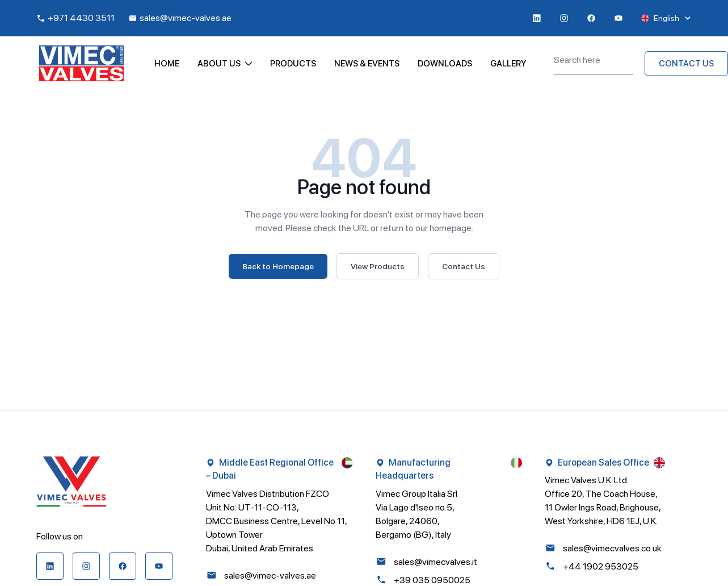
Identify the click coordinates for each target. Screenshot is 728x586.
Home (167, 64)
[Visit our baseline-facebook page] (591, 18)
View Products (378, 266)
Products (293, 64)
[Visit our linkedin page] (537, 18)
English (666, 18)
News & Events (367, 64)
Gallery (508, 64)
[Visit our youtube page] (618, 18)
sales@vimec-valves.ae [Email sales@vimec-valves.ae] (180, 18)
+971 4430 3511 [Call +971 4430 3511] (75, 18)
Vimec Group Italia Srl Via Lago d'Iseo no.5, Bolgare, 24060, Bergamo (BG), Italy (416, 514)
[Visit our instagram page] (564, 18)
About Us (225, 64)
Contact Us (464, 266)
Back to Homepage (278, 266)
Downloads (445, 64)
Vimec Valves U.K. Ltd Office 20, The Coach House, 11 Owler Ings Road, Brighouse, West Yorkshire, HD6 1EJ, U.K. (603, 501)
